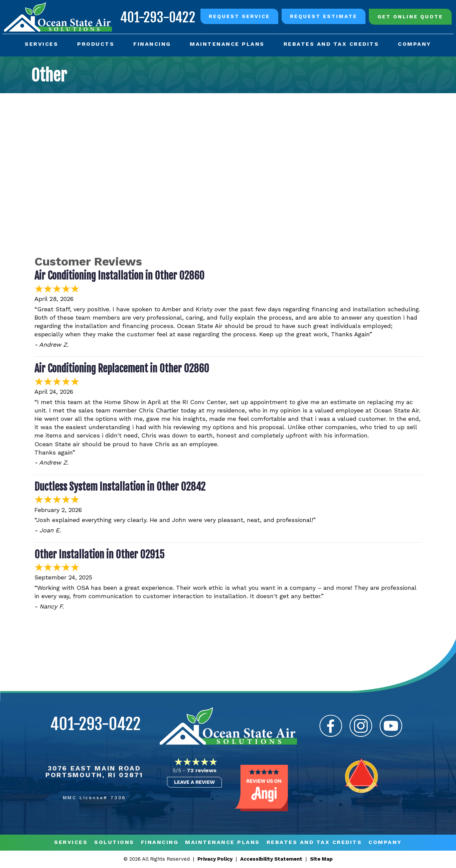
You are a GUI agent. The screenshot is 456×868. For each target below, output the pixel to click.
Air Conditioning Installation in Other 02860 (119, 276)
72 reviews (202, 771)
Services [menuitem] (42, 44)
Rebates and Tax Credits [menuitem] (331, 44)
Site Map (321, 860)
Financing (160, 843)
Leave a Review (194, 783)
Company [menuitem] (414, 44)
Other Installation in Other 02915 (99, 555)
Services (71, 843)
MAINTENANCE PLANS (222, 843)
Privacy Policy (215, 860)
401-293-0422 (157, 17)
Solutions (114, 843)
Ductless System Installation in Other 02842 (120, 487)
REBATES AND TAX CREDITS (314, 843)
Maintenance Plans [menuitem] (227, 44)
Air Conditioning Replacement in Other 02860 (122, 369)
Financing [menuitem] (152, 44)
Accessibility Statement (271, 860)
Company (385, 843)
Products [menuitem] (96, 44)
